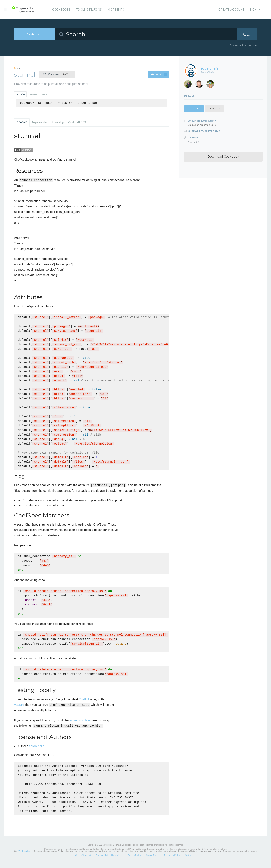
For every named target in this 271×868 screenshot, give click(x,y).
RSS (18, 68)
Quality (77, 122)
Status (188, 859)
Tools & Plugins (89, 10)
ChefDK (84, 699)
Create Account (231, 10)
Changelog (58, 122)
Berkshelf (33, 94)
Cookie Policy (152, 859)
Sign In (255, 10)
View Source (194, 109)
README (22, 122)
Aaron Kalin (36, 746)
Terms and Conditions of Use (109, 859)
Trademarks (24, 855)
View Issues (214, 109)
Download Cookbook (223, 157)
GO (247, 34)
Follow (159, 74)
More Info (116, 10)
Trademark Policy (172, 859)
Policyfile (20, 94)
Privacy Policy (134, 859)
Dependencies (40, 122)
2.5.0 (55, 74)
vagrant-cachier (80, 720)
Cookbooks (61, 10)
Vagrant (19, 705)
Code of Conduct (83, 859)
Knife (45, 94)
